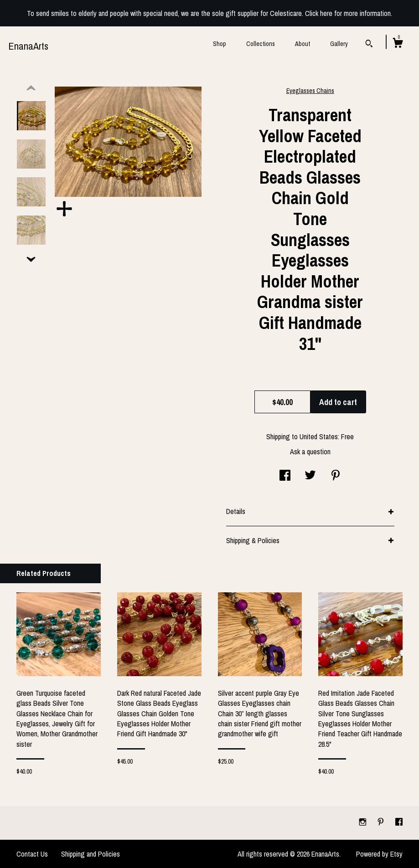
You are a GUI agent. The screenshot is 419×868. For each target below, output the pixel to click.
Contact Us (32, 854)
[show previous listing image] (31, 88)
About (303, 44)
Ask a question (310, 452)
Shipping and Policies (91, 854)
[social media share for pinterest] (336, 476)
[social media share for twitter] (310, 476)
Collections (261, 44)
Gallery (339, 44)
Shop (220, 44)
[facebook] (399, 822)
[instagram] (364, 822)
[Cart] (398, 44)
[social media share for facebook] (285, 476)
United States (319, 437)
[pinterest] (382, 822)
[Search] (369, 45)
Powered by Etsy (379, 854)
